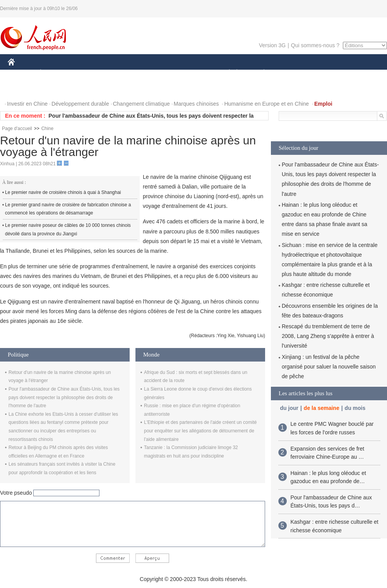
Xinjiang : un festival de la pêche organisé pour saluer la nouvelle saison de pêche (329, 367)
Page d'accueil (17, 129)
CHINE (21, 73)
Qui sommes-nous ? (315, 45)
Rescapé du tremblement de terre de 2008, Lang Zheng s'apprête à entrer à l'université (328, 336)
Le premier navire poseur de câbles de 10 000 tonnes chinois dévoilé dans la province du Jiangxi (68, 230)
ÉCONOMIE (55, 73)
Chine (47, 129)
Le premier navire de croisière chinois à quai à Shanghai (63, 192)
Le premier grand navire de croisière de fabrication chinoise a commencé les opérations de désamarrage (68, 209)
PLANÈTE (260, 73)
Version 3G (272, 45)
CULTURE (191, 73)
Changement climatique (141, 104)
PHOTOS (24, 88)
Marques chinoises (196, 104)
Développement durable (80, 104)
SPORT (291, 73)
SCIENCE (157, 73)
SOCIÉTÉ (226, 73)
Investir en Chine (27, 104)
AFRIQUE (122, 73)
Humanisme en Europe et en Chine (266, 104)
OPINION (360, 73)
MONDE (90, 73)
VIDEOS (55, 88)
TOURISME (324, 73)
